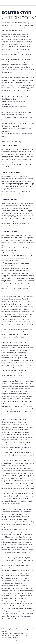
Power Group (24, 629)
